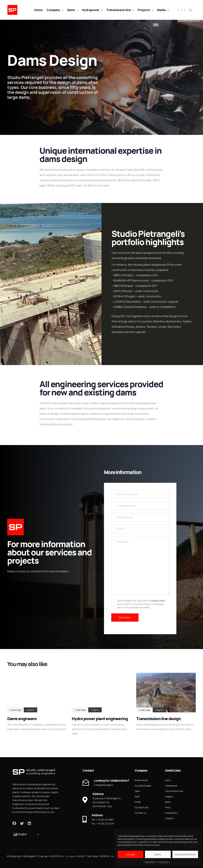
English (20, 835)
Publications (171, 813)
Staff (137, 797)
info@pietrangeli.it (104, 785)
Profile (138, 802)
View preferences (185, 854)
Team (137, 791)
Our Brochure (141, 807)
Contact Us (141, 813)
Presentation (141, 780)
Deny (158, 854)
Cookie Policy (150, 862)
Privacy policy (164, 862)
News (168, 802)
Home (38, 10)
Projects (145, 10)
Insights (30, 710)
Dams (73, 10)
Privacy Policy (158, 601)
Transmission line (120, 10)
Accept (131, 854)
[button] (190, 10)
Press (168, 807)
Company (55, 10)
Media (163, 10)
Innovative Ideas (143, 786)
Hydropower (92, 10)
